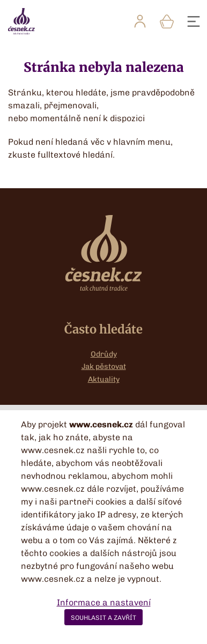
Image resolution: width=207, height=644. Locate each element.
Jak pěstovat (104, 367)
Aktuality (104, 379)
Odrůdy (104, 354)
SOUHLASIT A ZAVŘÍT (103, 618)
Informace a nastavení (104, 602)
